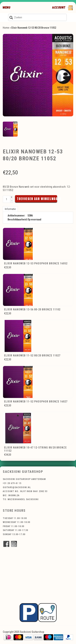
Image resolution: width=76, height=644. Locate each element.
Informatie (10, 209)
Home (6, 28)
